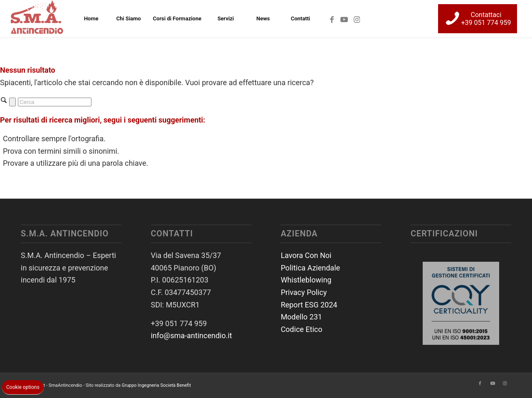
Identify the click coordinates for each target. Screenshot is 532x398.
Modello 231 (301, 317)
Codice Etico (301, 329)
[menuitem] (91, 19)
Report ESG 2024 (309, 305)
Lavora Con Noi (306, 255)
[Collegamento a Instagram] (357, 18)
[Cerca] (55, 102)
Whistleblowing (306, 280)
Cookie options (23, 387)
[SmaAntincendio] (38, 19)
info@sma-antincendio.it (192, 335)
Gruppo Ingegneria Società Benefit (156, 385)
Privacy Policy (304, 292)
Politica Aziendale (310, 268)
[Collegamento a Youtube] (344, 18)
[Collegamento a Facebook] (332, 18)
